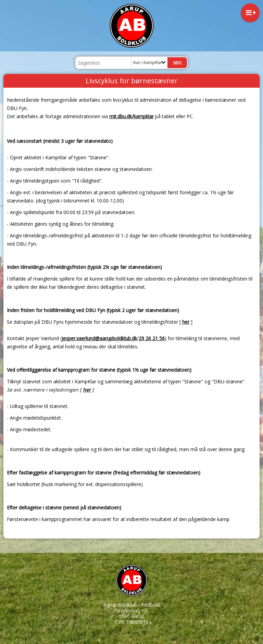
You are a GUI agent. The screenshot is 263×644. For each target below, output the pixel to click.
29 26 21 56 (152, 338)
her (186, 322)
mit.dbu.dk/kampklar (131, 116)
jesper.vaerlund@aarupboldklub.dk (99, 338)
